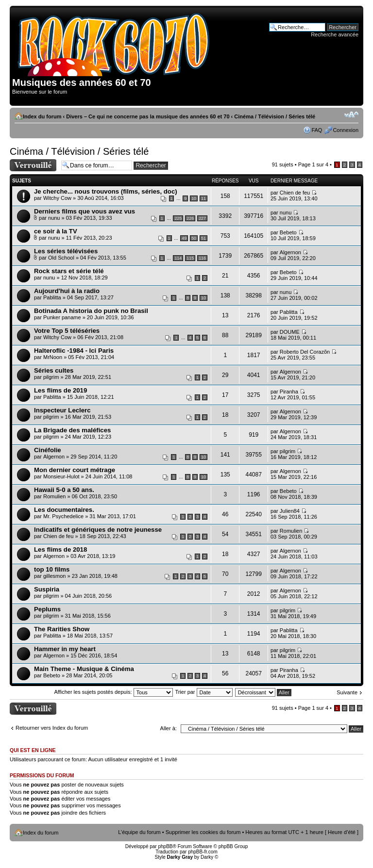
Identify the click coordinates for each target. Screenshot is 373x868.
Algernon (290, 252)
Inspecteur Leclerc (62, 410)
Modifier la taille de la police (351, 115)
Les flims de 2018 (60, 549)
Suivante (347, 692)
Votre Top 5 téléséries (67, 331)
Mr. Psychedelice (63, 516)
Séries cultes (54, 370)
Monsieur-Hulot (61, 476)
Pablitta (52, 297)
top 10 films (52, 569)
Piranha (289, 392)
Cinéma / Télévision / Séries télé (275, 116)
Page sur (313, 164)
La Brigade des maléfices (72, 430)
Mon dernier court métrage (75, 470)
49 (184, 238)
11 (203, 198)
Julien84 (290, 511)
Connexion (346, 130)
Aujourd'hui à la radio (67, 291)
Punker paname (62, 317)
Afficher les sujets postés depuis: (113, 692)
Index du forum (42, 116)
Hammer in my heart (65, 649)
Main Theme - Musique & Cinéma (84, 669)
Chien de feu (295, 193)
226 (190, 218)
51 (203, 238)
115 (190, 258)
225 (178, 218)
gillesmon (54, 576)
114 (178, 258)
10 (194, 198)
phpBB (165, 846)
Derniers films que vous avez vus (85, 211)
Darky (207, 857)
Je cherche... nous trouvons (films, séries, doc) (106, 191)
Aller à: (169, 728)
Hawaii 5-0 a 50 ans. (64, 490)
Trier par (203, 692)
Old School (61, 258)
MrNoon (53, 357)
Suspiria (47, 589)
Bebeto (288, 232)
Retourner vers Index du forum (52, 728)
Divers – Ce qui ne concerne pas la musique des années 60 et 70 (148, 116)
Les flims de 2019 (60, 390)
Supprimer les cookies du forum (203, 832)
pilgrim (51, 377)
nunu (54, 218)
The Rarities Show (62, 629)
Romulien (54, 496)
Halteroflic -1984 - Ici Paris (74, 351)
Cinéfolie (48, 450)
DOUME (290, 332)
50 (194, 238)
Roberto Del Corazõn (305, 352)
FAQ (317, 130)
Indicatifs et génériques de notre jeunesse (98, 530)
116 (202, 258)
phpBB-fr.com (203, 852)
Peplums (47, 609)
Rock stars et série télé (69, 271)
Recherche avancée (335, 34)
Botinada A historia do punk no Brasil (91, 311)
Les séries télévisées (66, 251)
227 (202, 218)
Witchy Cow (57, 198)
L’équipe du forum (139, 832)
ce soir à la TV (56, 231)
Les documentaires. (64, 510)
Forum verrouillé (33, 165)
